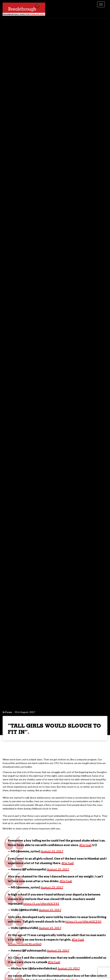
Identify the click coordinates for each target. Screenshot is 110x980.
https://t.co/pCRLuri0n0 (25, 944)
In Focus (7, 712)
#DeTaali (85, 845)
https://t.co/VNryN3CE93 (41, 904)
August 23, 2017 (52, 851)
